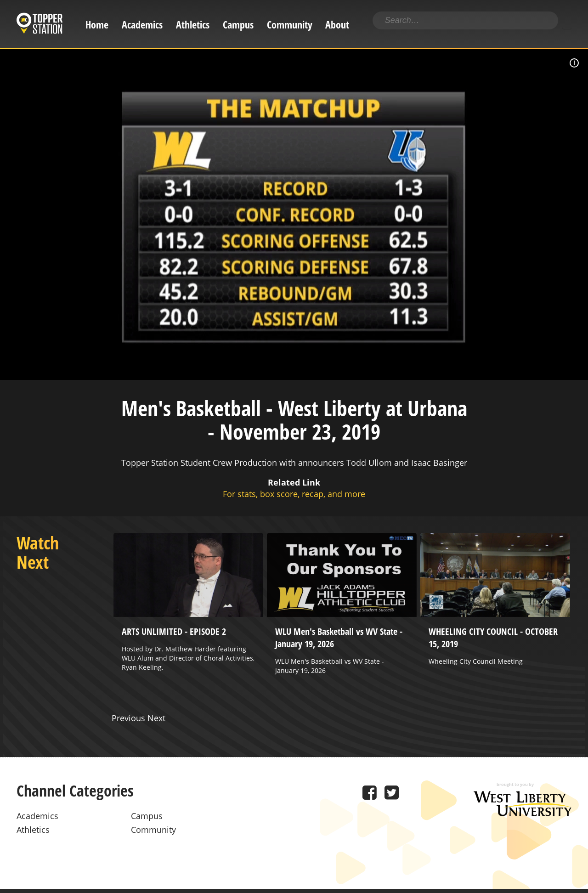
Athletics (193, 25)
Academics (142, 25)
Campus (238, 25)
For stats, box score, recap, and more (294, 494)
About (337, 25)
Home (97, 25)
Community (290, 25)
